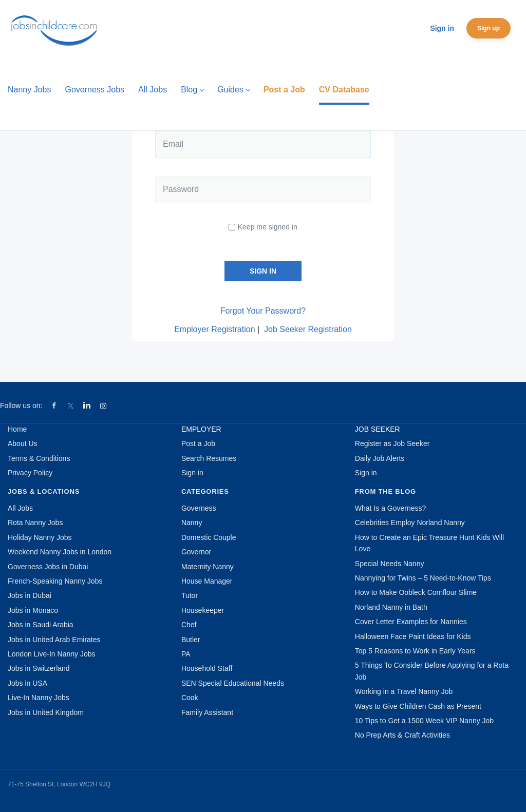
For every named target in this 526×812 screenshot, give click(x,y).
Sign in (442, 28)
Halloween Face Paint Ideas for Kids (413, 636)
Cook (190, 698)
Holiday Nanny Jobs (40, 537)
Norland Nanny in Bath (391, 607)
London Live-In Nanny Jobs (51, 654)
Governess (199, 508)
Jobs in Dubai (30, 595)
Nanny (192, 523)
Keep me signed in (268, 227)
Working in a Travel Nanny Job (404, 691)
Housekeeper (203, 610)
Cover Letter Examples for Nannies (411, 622)
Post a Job (198, 443)
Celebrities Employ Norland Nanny (410, 523)
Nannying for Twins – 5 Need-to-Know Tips (423, 578)
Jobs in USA (27, 683)
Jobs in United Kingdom (46, 712)
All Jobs (20, 508)
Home (17, 429)
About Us (23, 443)
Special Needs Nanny (390, 564)
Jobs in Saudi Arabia (41, 625)
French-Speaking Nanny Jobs (55, 581)
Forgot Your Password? (263, 311)
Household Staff (207, 668)
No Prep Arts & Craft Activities (402, 735)
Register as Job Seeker (392, 443)
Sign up (489, 28)
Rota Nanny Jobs (35, 523)
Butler (191, 640)
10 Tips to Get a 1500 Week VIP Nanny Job (424, 721)
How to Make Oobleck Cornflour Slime (416, 592)
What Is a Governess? (391, 508)
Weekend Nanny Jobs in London (60, 552)
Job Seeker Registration (308, 329)
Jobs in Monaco (33, 610)
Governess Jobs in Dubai (48, 567)
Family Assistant (207, 712)
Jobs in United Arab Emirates (54, 640)
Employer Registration (214, 329)
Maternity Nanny (208, 567)
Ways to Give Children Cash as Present (418, 706)
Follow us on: (21, 405)
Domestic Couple (209, 537)
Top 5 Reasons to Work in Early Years (415, 651)
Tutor (190, 595)
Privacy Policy (30, 473)
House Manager (207, 581)
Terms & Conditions (39, 458)
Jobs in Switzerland (39, 668)
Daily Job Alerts (380, 458)
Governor (196, 552)
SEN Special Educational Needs (233, 683)
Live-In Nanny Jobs (39, 698)
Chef (189, 625)
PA (186, 654)
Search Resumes (209, 458)
